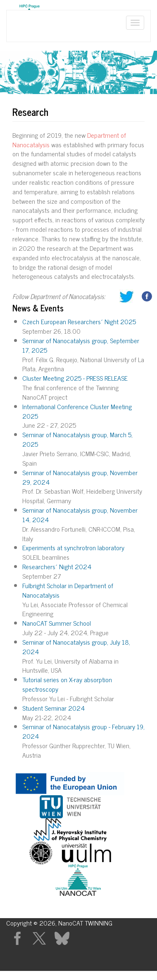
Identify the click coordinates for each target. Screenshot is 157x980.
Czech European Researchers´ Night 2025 (79, 321)
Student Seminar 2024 (54, 708)
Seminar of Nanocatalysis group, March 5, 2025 (77, 439)
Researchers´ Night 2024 (57, 566)
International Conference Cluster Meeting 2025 (77, 411)
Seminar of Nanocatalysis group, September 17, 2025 (81, 345)
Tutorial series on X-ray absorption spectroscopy (67, 684)
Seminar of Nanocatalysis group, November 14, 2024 (80, 515)
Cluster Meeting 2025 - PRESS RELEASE (75, 378)
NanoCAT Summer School (57, 623)
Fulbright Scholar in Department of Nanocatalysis (68, 590)
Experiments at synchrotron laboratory (73, 547)
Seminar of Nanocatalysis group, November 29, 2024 (80, 477)
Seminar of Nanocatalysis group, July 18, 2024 (76, 647)
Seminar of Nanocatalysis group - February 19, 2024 (83, 731)
